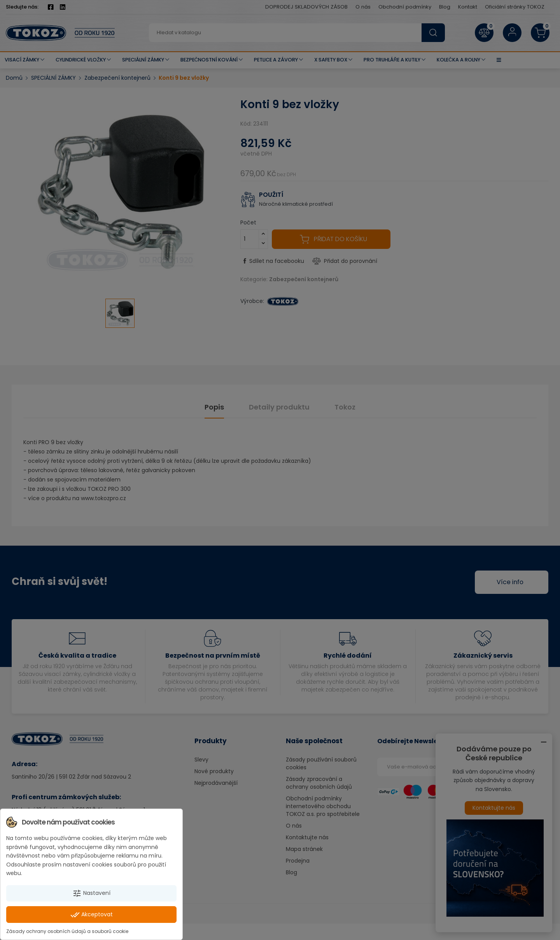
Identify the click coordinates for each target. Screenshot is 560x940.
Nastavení (91, 893)
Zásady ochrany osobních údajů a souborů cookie (67, 931)
